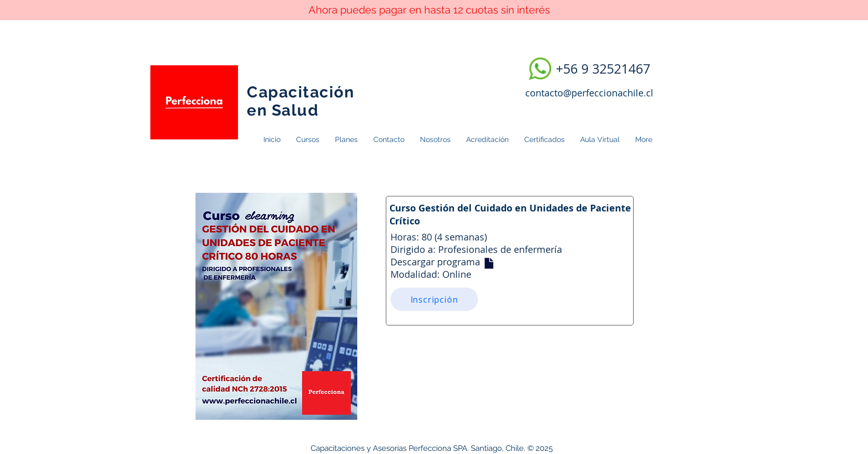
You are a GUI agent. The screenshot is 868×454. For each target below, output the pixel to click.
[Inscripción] (434, 299)
